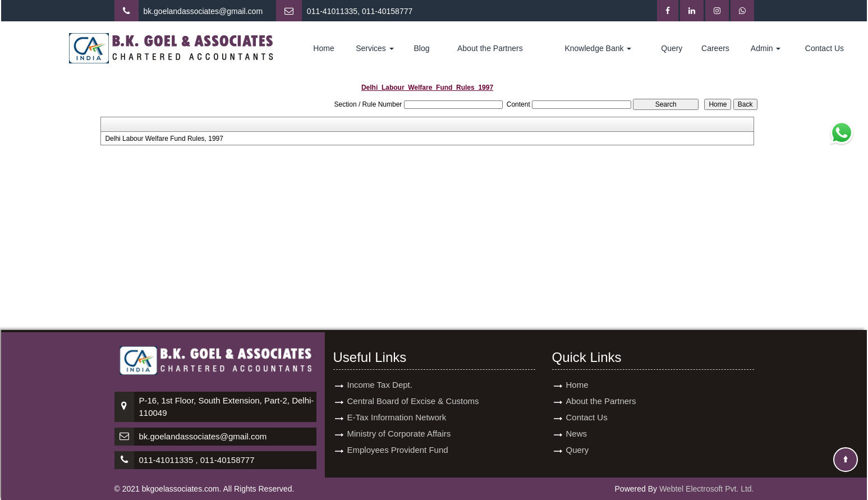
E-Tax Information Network (397, 417)
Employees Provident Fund (398, 450)
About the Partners (490, 48)
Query (672, 48)
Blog (422, 48)
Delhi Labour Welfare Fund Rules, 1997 (164, 139)
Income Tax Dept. (380, 385)
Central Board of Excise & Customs (413, 401)
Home (323, 48)
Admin (766, 48)
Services (375, 48)
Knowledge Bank (598, 48)
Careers (715, 48)
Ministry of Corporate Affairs (399, 434)
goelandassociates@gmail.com (208, 11)
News (577, 434)
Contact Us (825, 48)
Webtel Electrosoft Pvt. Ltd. (707, 489)
